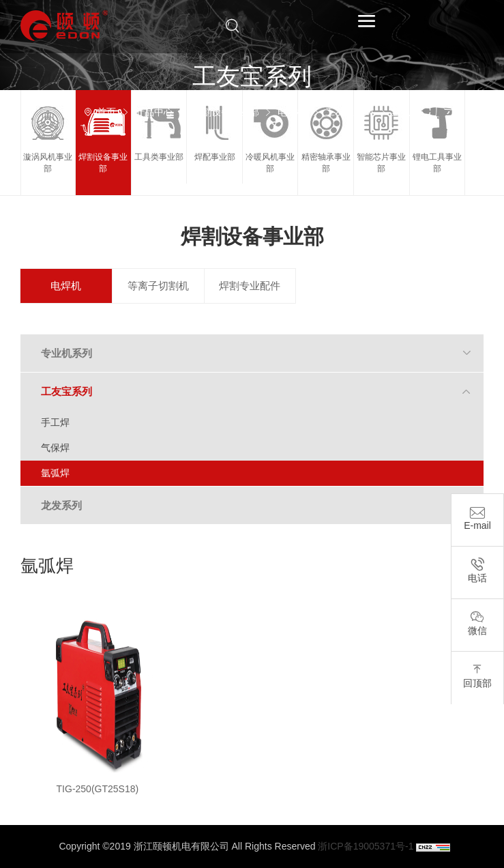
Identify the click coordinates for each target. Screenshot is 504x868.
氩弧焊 (406, 112)
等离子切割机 (158, 286)
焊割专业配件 (250, 286)
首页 (106, 112)
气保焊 (55, 448)
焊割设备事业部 (226, 112)
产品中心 (154, 112)
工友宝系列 (349, 112)
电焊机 (292, 112)
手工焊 (55, 422)
